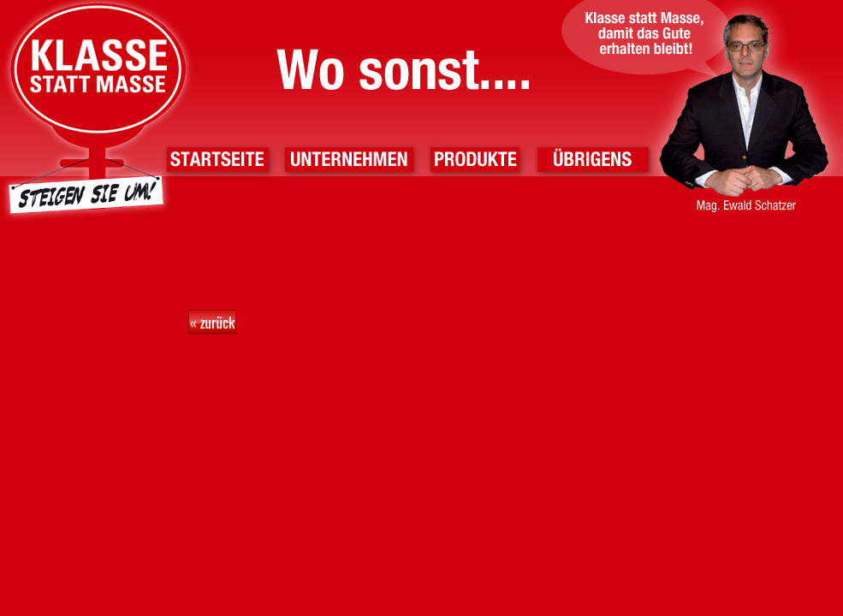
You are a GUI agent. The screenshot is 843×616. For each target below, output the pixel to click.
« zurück (212, 322)
